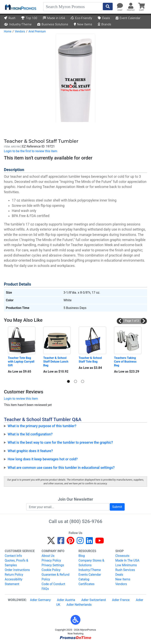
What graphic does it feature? (30, 451)
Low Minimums (126, 565)
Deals (104, 18)
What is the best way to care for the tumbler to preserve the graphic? (60, 442)
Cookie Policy (51, 570)
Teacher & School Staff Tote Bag (91, 360)
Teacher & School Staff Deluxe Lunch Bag (56, 362)
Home (8, 31)
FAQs (45, 589)
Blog (82, 556)
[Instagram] (80, 542)
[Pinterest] (70, 542)
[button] (120, 321)
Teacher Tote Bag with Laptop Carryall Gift (21, 362)
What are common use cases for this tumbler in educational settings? (61, 468)
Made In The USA (127, 560)
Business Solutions (53, 24)
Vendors (20, 31)
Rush (10, 18)
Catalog (84, 579)
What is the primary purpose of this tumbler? (42, 426)
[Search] (73, 7)
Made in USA (54, 18)
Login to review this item (21, 399)
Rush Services (125, 570)
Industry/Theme (18, 24)
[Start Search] (108, 6)
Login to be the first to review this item (31, 151)
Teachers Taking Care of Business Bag (126, 362)
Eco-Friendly (81, 18)
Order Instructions (17, 570)
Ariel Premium (37, 31)
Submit (117, 507)
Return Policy (14, 575)
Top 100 (29, 18)
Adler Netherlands (79, 605)
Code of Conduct (53, 584)
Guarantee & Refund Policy (56, 577)
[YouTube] (100, 542)
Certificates (87, 584)
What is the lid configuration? (30, 434)
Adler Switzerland (94, 600)
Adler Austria (66, 600)
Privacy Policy (51, 560)
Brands (104, 24)
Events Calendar (90, 575)
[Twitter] (51, 542)
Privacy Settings (53, 565)
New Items (83, 24)
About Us (48, 556)
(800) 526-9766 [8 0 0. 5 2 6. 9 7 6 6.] (86, 521)
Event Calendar (128, 18)
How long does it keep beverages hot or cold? (43, 459)
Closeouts (122, 556)
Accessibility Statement (14, 582)
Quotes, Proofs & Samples (16, 563)
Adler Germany (40, 600)
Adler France (121, 600)
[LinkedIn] (89, 542)
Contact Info (13, 556)
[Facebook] (61, 542)
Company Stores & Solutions (91, 563)
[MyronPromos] (20, 7)
